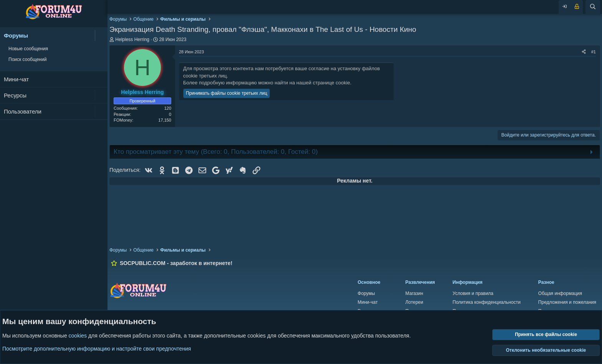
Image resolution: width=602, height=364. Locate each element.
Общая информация (560, 293)
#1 (594, 52)
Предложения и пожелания (567, 302)
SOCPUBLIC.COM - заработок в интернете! (176, 263)
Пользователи (23, 111)
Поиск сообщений (27, 59)
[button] (101, 35)
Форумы (16, 35)
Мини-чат (16, 79)
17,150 (165, 120)
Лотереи (414, 302)
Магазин (414, 293)
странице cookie (332, 83)
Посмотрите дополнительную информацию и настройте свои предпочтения (97, 349)
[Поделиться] (584, 52)
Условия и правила (473, 293)
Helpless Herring (132, 40)
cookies (78, 336)
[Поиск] (593, 7)
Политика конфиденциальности (487, 302)
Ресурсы (15, 95)
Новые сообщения (28, 49)
